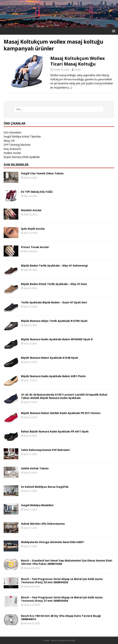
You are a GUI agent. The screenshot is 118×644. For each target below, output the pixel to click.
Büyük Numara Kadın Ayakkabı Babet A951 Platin (53, 376)
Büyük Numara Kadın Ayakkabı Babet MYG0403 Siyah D (57, 339)
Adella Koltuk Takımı (35, 468)
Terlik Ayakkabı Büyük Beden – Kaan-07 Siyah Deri (54, 302)
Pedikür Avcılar (12, 153)
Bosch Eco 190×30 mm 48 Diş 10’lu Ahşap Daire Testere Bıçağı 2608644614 (61, 617)
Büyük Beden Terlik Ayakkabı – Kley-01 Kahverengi (54, 266)
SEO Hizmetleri (12, 132)
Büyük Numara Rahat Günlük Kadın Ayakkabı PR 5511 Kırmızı (61, 413)
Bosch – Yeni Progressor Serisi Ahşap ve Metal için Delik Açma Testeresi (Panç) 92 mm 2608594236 (62, 581)
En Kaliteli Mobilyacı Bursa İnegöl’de (45, 487)
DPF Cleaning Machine (17, 145)
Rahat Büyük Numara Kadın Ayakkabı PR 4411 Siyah (55, 431)
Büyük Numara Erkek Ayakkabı (22, 157)
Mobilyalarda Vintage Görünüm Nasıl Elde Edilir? (53, 542)
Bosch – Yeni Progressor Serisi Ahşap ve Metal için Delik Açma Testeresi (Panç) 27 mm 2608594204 (62, 599)
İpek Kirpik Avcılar (33, 229)
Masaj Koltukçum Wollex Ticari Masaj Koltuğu (78, 61)
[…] (70, 88)
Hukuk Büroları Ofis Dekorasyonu (43, 524)
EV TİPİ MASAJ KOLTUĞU (37, 192)
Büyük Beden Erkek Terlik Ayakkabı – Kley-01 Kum (54, 284)
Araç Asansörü (12, 149)
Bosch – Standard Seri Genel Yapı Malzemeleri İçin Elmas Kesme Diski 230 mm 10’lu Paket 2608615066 (67, 562)
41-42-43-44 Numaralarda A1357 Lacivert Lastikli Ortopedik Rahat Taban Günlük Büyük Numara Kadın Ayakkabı (64, 396)
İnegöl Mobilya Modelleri (37, 505)
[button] (113, 31)
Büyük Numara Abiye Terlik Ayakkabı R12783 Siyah (54, 321)
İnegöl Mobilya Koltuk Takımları (22, 136)
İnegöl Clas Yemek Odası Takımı (42, 173)
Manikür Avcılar (31, 210)
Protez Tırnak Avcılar (35, 247)
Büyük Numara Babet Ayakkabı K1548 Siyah (50, 358)
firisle (78, 70)
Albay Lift (9, 141)
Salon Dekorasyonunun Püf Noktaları (45, 450)
